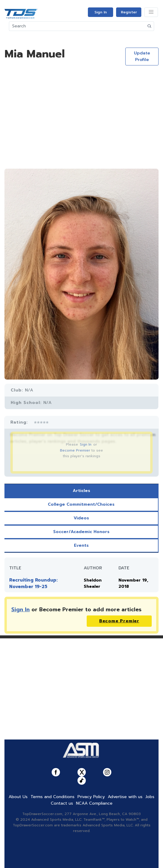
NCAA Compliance (94, 803)
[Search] (77, 26)
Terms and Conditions (53, 797)
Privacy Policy (91, 797)
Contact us (62, 803)
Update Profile (142, 56)
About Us (18, 797)
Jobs (150, 797)
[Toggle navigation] (151, 12)
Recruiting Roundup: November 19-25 (33, 583)
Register (129, 12)
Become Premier (75, 450)
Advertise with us (125, 797)
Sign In (101, 12)
